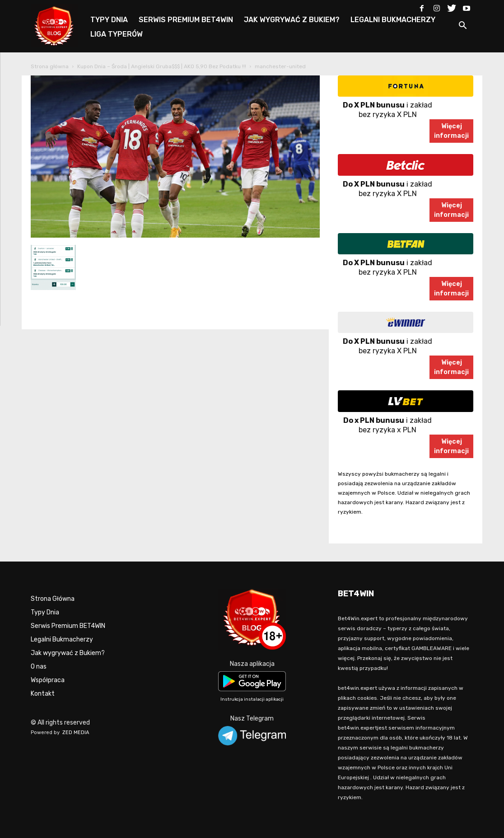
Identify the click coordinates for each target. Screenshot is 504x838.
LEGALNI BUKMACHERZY (393, 20)
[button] (462, 27)
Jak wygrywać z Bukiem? (68, 653)
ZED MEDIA (76, 733)
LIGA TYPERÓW (117, 34)
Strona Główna (53, 599)
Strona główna (50, 66)
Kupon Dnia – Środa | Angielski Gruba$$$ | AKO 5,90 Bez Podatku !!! (162, 66)
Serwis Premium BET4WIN (68, 626)
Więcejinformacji (451, 131)
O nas (39, 667)
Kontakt (43, 694)
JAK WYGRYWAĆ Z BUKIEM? (292, 20)
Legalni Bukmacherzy (62, 639)
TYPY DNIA (109, 20)
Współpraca (48, 680)
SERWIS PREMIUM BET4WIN (186, 20)
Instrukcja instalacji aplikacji (252, 699)
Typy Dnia (45, 612)
